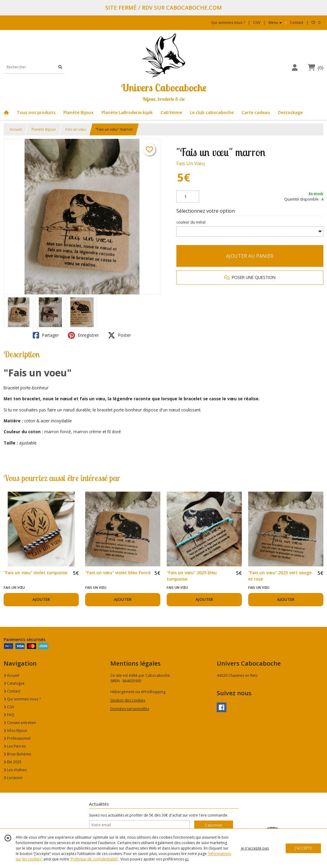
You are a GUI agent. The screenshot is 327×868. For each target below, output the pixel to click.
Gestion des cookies (128, 700)
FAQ (9, 715)
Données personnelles (130, 709)
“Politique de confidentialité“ (94, 859)
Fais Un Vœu (191, 163)
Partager (46, 335)
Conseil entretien (20, 723)
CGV (9, 707)
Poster (119, 335)
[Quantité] (188, 197)
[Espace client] (295, 67)
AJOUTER (41, 599)
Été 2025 (13, 762)
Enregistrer (83, 335)
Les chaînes (15, 770)
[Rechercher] (60, 67)
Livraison (13, 778)
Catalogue (14, 683)
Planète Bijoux (44, 129)
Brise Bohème (17, 754)
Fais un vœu (76, 129)
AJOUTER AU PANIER (250, 256)
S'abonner (214, 825)
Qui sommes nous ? (22, 699)
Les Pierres (15, 746)
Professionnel (17, 738)
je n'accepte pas (255, 848)
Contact (297, 23)
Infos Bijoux (15, 730)
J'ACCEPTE (303, 848)
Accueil (16, 129)
